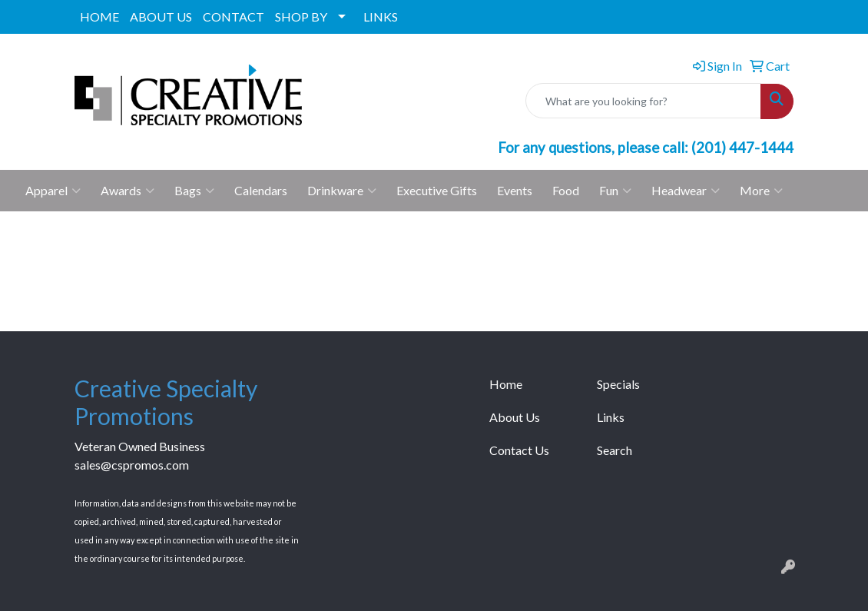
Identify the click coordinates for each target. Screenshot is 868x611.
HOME (99, 17)
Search (615, 450)
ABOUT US (161, 17)
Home (506, 384)
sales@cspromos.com (132, 465)
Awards (128, 191)
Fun (615, 191)
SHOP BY (301, 17)
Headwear (686, 191)
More (761, 191)
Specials (618, 384)
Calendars (261, 190)
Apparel (53, 191)
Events (515, 190)
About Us (515, 417)
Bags (194, 191)
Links (611, 417)
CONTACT (234, 17)
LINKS (381, 17)
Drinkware (342, 191)
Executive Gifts (437, 190)
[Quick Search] (643, 101)
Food (566, 190)
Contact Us (519, 450)
